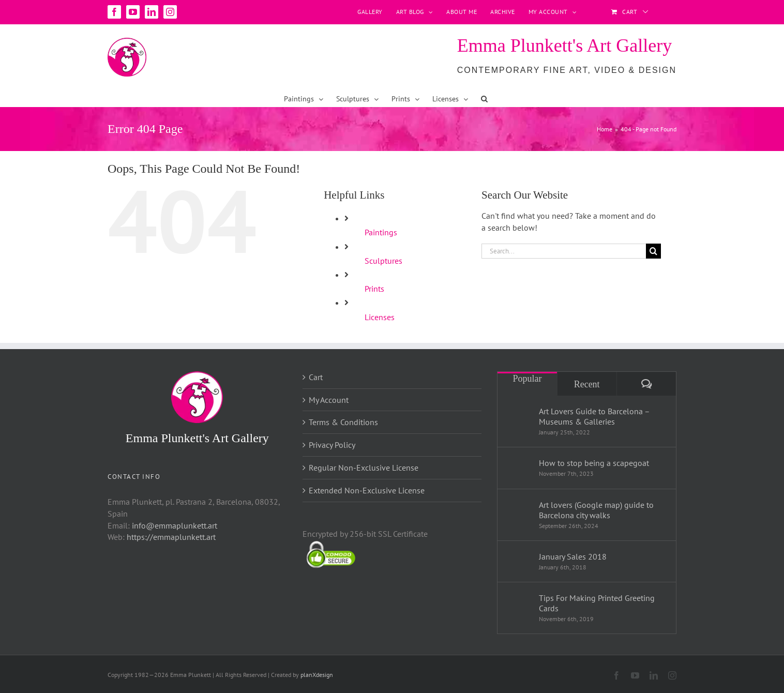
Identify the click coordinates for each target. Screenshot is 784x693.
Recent (587, 384)
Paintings (381, 232)
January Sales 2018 (573, 556)
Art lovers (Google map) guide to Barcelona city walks (596, 510)
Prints (374, 289)
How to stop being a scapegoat (594, 463)
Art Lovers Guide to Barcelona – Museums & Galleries (594, 416)
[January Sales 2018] (519, 558)
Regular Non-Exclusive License (364, 468)
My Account (329, 400)
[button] (484, 99)
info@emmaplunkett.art (175, 525)
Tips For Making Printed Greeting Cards (597, 603)
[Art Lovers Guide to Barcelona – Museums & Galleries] (519, 419)
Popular (527, 379)
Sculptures (383, 261)
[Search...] (564, 251)
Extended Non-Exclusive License (367, 490)
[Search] (653, 251)
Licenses (380, 317)
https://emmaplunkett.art (171, 537)
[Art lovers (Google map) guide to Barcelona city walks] (519, 513)
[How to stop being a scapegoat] (519, 465)
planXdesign (317, 675)
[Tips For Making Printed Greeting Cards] (519, 606)
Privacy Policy (332, 445)
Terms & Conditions (343, 422)
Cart (316, 377)
